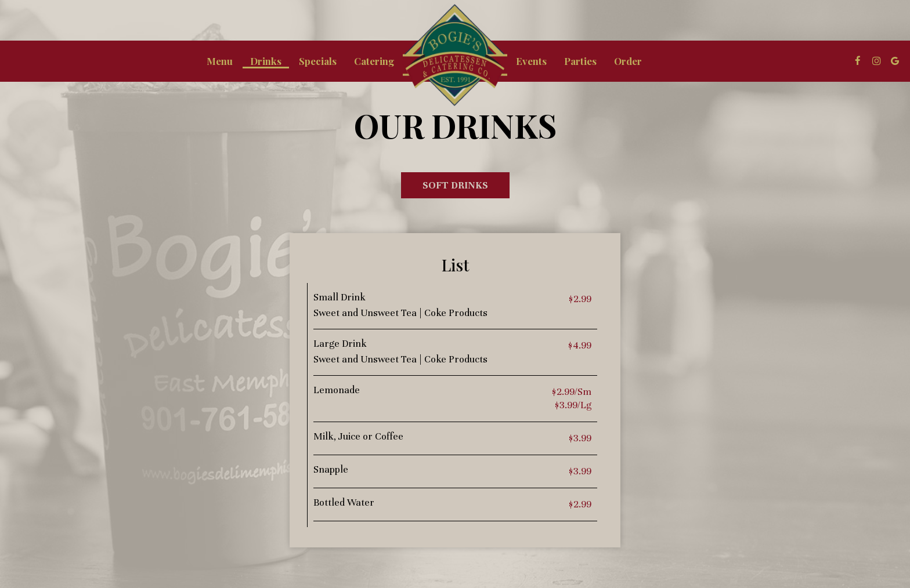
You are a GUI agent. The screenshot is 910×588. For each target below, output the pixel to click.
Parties (580, 61)
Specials (318, 61)
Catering (374, 61)
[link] (455, 55)
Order (628, 61)
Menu (220, 61)
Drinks (266, 61)
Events (531, 61)
